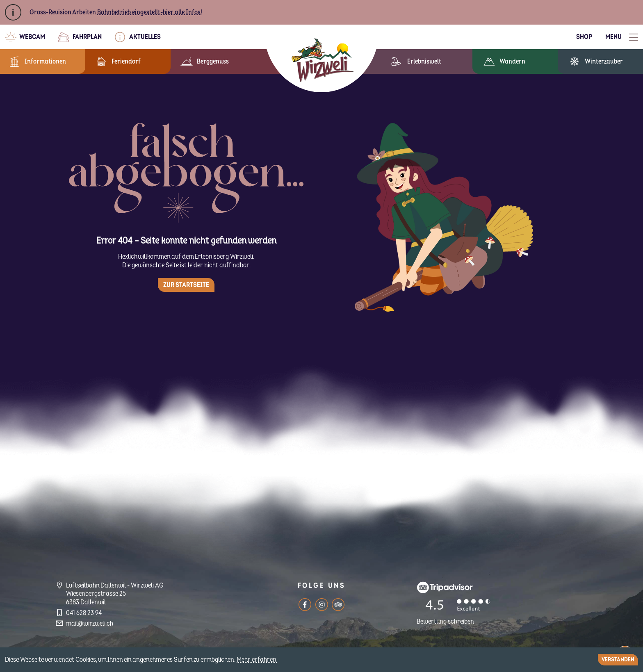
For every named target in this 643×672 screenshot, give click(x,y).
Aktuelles (145, 37)
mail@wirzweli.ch (90, 624)
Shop (584, 37)
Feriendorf (126, 62)
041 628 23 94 (84, 613)
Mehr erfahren (257, 660)
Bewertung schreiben (445, 622)
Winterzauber (604, 62)
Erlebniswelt (424, 62)
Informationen (45, 62)
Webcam (32, 37)
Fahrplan (87, 37)
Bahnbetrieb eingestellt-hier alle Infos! (150, 12)
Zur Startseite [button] (186, 285)
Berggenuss (213, 62)
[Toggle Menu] (622, 37)
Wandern (512, 62)
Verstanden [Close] (618, 659)
